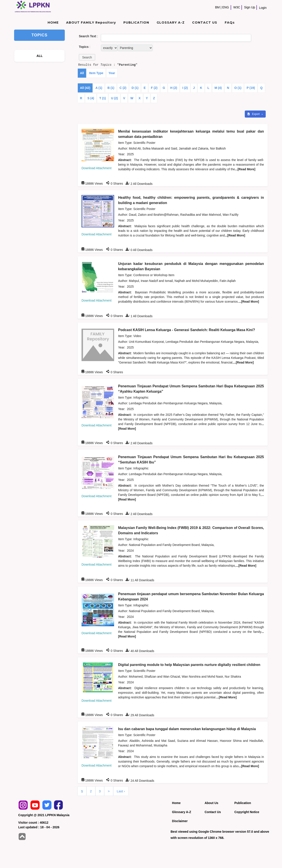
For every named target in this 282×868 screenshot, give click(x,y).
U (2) (114, 98)
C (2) (123, 88)
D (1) (135, 88)
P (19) (251, 88)
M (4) (218, 88)
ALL (40, 56)
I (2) (185, 88)
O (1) (238, 88)
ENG (226, 7)
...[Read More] (245, 169)
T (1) (103, 98)
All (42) (85, 88)
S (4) (91, 98)
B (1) (111, 88)
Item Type (96, 73)
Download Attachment (96, 168)
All (82, 73)
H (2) (174, 88)
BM (217, 7)
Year (112, 73)
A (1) (99, 88)
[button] (87, 57)
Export (254, 114)
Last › (121, 791)
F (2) (154, 88)
